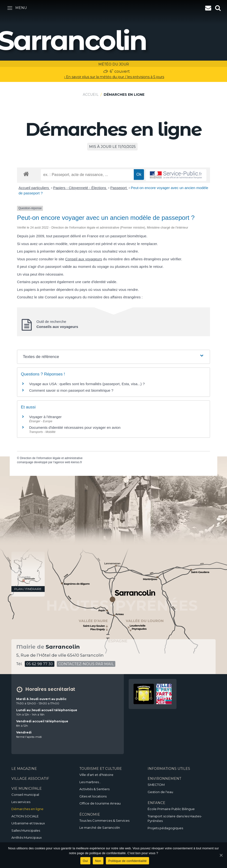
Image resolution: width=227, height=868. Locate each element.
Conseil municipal (25, 795)
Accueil (91, 95)
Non (98, 861)
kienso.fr (76, 462)
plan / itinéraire (28, 589)
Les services (21, 802)
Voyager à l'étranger (45, 417)
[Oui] (221, 855)
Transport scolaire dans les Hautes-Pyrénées (175, 819)
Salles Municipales (26, 830)
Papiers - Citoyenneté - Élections (80, 188)
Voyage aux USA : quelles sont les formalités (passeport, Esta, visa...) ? (87, 384)
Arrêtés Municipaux (27, 837)
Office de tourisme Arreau (100, 803)
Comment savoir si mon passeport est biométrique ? (71, 390)
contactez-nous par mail (86, 664)
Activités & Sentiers (94, 789)
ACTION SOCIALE (25, 816)
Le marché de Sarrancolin (100, 828)
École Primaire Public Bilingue (171, 809)
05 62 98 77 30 (40, 664)
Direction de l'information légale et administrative (51, 458)
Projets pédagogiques (165, 828)
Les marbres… (90, 782)
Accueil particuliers (34, 188)
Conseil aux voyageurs (84, 259)
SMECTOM (156, 785)
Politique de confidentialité (127, 861)
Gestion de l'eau (160, 792)
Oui (85, 861)
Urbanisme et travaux (28, 823)
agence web (62, 462)
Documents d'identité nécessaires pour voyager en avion (75, 427)
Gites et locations (93, 796)
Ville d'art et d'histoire (96, 775)
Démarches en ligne (27, 809)
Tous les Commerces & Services (104, 820)
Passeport (119, 188)
